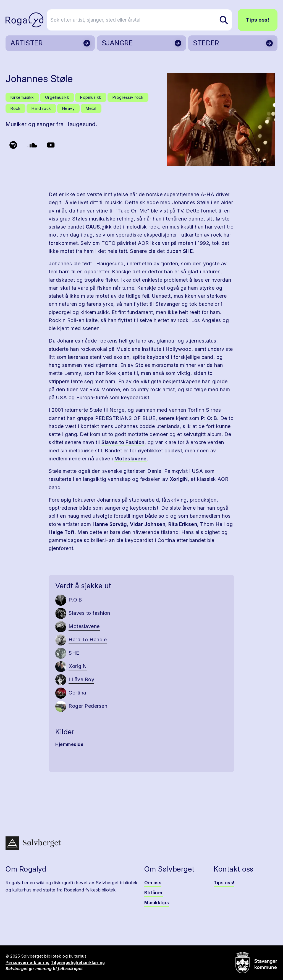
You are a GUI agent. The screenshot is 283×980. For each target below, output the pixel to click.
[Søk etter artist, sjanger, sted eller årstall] (144, 20)
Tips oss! (258, 20)
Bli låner (154, 893)
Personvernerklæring (28, 962)
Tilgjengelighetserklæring (78, 962)
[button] (221, 120)
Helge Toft (62, 532)
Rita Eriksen (183, 524)
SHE (188, 251)
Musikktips (157, 903)
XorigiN (179, 479)
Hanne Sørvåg (110, 524)
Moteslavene (131, 459)
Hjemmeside (69, 744)
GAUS (93, 227)
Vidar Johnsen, (148, 524)
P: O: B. (210, 418)
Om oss (153, 883)
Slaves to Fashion (123, 442)
